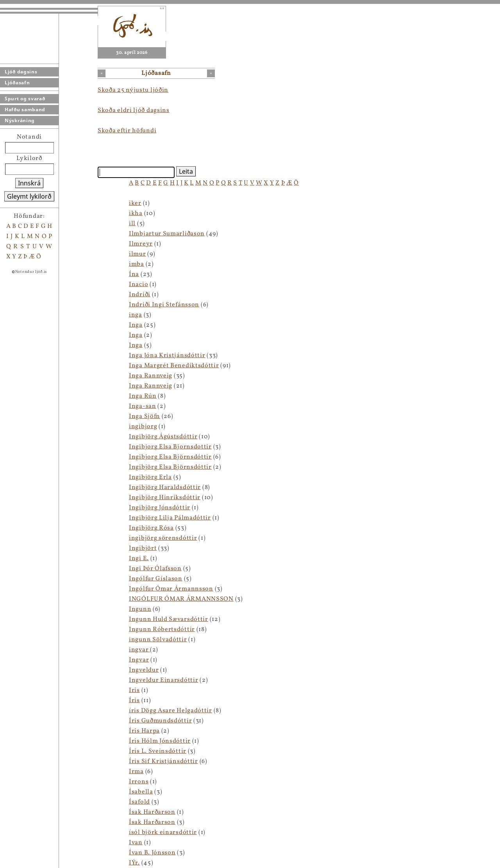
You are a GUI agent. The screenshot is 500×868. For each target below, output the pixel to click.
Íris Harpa (144, 731)
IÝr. (134, 863)
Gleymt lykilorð (29, 196)
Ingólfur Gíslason (156, 579)
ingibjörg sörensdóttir (163, 538)
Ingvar (139, 660)
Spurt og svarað (25, 99)
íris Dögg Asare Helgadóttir (171, 711)
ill (132, 224)
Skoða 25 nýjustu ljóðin (133, 90)
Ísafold (139, 802)
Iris (134, 690)
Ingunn (140, 609)
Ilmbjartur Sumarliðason (167, 234)
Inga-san (143, 406)
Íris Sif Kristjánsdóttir (163, 761)
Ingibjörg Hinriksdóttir (165, 498)
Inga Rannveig (151, 376)
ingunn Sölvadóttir (158, 640)
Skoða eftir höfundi (127, 131)
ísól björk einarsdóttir (163, 832)
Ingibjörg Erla (150, 477)
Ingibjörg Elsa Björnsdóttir (170, 467)
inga (136, 315)
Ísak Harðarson (152, 812)
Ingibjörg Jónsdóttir (160, 508)
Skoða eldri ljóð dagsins (134, 110)
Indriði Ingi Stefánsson (164, 305)
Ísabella (141, 792)
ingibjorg (143, 427)
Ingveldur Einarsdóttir (163, 680)
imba (137, 264)
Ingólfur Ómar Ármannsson (171, 589)
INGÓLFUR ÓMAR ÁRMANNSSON (181, 599)
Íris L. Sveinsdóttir (158, 751)
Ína (134, 274)
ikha (136, 213)
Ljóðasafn (17, 83)
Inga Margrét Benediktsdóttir (174, 366)
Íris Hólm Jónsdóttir (160, 741)
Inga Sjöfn (145, 416)
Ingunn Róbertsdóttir (162, 630)
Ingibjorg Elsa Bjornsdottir (170, 447)
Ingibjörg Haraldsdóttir (165, 487)
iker (135, 203)
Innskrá (29, 183)
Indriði (140, 295)
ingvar (139, 650)
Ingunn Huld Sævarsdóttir (169, 619)
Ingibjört (143, 548)
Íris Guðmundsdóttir (160, 721)
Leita (186, 171)
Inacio (138, 285)
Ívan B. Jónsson (152, 853)
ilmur (137, 254)
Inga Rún (143, 396)
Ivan (136, 843)
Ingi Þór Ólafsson (155, 569)
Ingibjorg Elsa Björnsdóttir (170, 457)
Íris (134, 701)
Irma (136, 772)
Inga (136, 325)
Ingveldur (144, 670)
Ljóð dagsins (21, 72)
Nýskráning (20, 120)
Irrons (139, 782)
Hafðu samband (25, 109)
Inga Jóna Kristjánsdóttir (167, 356)
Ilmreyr (141, 244)
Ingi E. (139, 559)
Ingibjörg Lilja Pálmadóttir (170, 518)
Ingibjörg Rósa (151, 528)
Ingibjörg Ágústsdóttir (163, 437)
